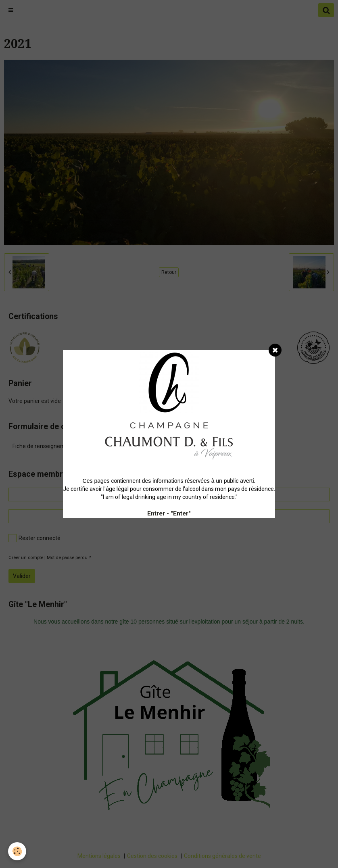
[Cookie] (17, 851)
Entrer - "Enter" (169, 513)
